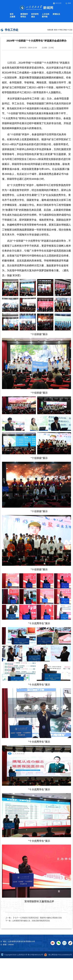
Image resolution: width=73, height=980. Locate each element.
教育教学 (24, 14)
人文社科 (46, 14)
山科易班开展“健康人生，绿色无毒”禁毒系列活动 (31, 921)
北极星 (13, 17)
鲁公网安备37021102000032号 (58, 955)
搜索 (68, 3)
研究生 (23, 17)
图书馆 (45, 17)
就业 (33, 17)
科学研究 (35, 14)
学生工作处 (63, 30)
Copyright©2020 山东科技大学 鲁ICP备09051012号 (22, 955)
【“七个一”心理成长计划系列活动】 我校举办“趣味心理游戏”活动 (37, 918)
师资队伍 (56, 14)
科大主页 (57, 3)
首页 (12, 14)
